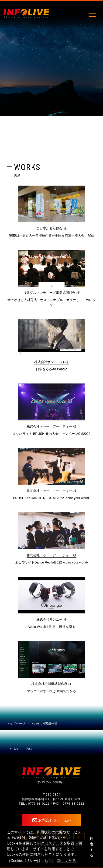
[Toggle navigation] (92, 13)
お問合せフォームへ (55, 820)
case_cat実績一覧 (45, 724)
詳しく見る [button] (67, 861)
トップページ (16, 724)
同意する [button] (92, 847)
